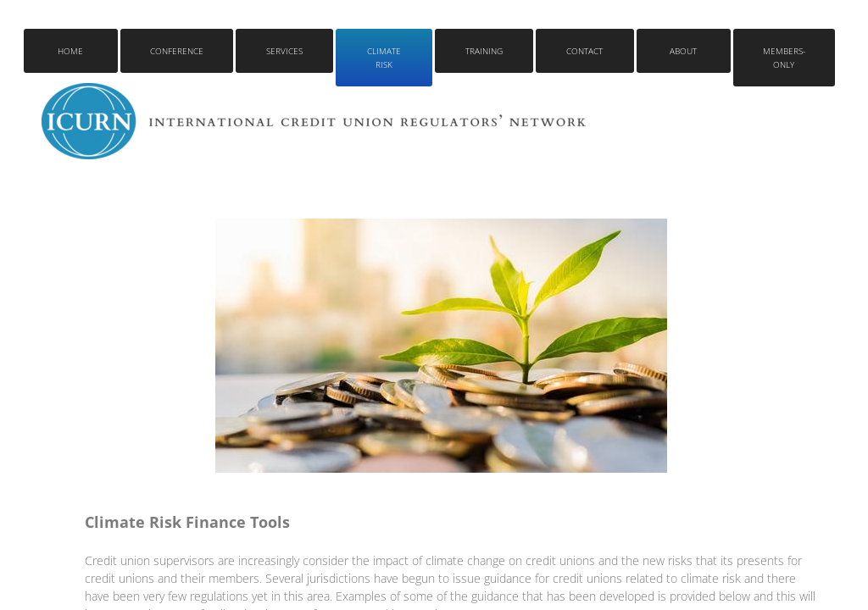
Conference (177, 51)
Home (70, 51)
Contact (584, 51)
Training (484, 51)
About (683, 51)
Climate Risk (384, 58)
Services (284, 51)
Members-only (784, 58)
